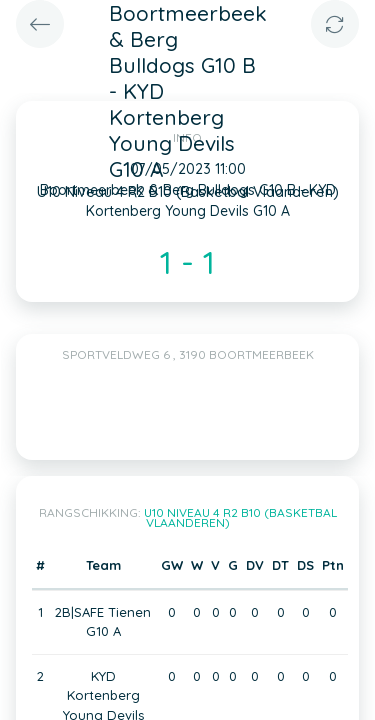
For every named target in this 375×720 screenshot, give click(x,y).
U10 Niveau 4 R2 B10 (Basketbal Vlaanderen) (240, 517)
